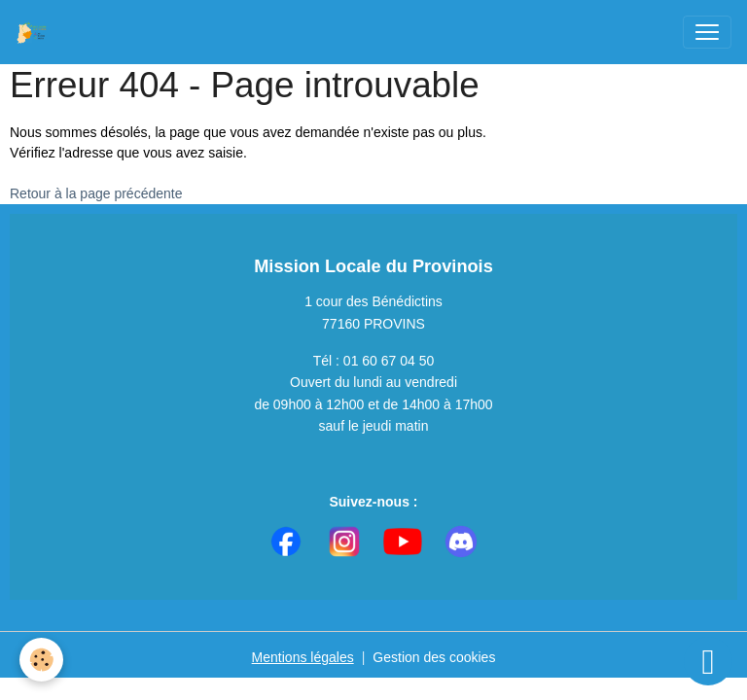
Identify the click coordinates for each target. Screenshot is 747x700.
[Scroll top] (708, 661)
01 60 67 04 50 (389, 361)
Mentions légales (303, 657)
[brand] (36, 32)
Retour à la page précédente (96, 193)
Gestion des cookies (434, 657)
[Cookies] (41, 660)
